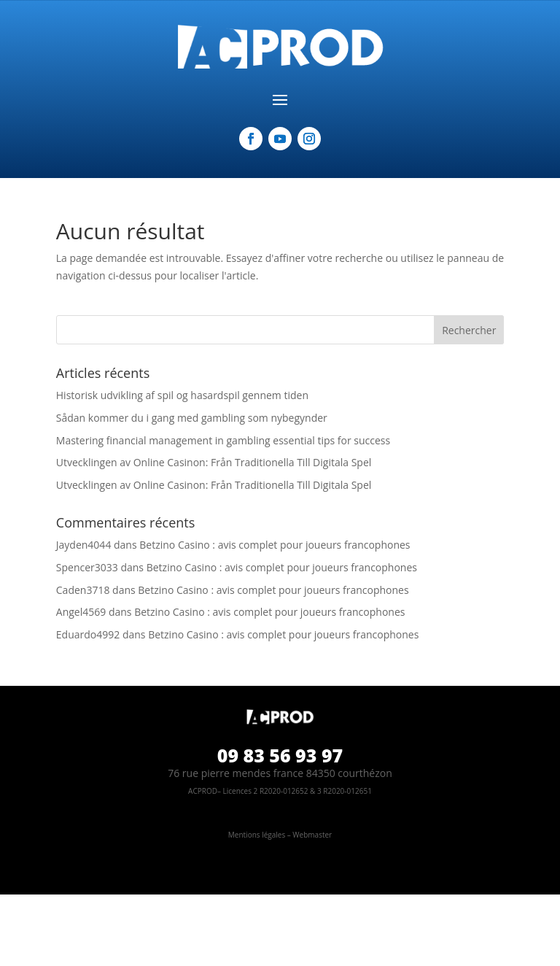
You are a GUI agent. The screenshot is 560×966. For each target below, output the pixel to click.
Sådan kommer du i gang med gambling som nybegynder (192, 418)
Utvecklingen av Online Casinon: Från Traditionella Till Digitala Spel (214, 462)
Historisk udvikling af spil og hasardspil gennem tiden (182, 395)
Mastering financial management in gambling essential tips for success (223, 440)
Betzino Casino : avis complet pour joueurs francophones (275, 545)
